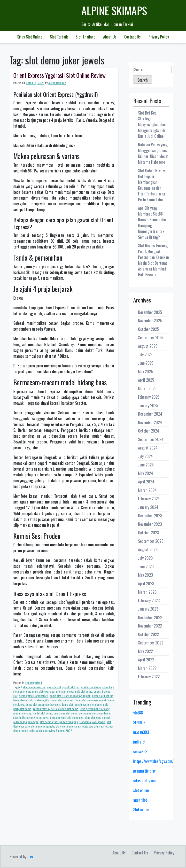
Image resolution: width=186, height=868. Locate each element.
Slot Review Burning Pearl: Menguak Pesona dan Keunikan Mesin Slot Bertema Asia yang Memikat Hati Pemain (153, 260)
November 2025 (150, 321)
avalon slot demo (91, 687)
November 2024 (150, 422)
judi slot (139, 742)
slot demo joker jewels (92, 722)
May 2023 (145, 575)
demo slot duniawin (62, 700)
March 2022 (147, 668)
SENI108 (139, 722)
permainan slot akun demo (94, 713)
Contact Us (132, 37)
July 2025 (145, 355)
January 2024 (148, 507)
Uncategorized (33, 683)
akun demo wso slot (34, 687)
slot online (141, 790)
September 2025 (151, 338)
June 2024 (146, 465)
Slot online (141, 810)
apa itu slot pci (71, 687)
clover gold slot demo (80, 691)
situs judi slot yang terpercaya (31, 717)
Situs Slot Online (30, 37)
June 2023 (146, 566)
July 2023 (145, 558)
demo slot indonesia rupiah (91, 700)
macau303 (141, 732)
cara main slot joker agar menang (46, 691)
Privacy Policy (159, 37)
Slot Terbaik (59, 37)
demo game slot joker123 (34, 696)
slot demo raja (71, 726)
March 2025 (147, 388)
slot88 (138, 713)
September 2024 (151, 439)
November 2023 (150, 524)
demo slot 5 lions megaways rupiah (70, 696)
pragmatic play (144, 771)
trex (30, 857)
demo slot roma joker (74, 704)
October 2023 (148, 533)
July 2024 (145, 456)
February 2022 (149, 677)
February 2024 (149, 499)
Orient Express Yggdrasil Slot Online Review (59, 75)
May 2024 (146, 473)
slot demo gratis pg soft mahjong (59, 722)
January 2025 (148, 405)
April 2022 (146, 660)
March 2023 (147, 592)
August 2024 (148, 448)
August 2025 (148, 346)
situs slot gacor (145, 781)
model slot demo (43, 713)
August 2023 (148, 550)
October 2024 (149, 431)
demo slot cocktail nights (35, 700)
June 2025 (146, 363)
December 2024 (150, 414)
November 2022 (150, 626)
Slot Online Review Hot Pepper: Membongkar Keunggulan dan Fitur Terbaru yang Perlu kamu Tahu (152, 185)
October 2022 (148, 634)
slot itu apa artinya (91, 726)
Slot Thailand (85, 37)
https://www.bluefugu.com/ (153, 761)
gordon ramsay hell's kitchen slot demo (55, 709)
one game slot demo (66, 713)
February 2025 (149, 397)
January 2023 (148, 609)
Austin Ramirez (57, 83)
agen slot (140, 800)
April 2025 (146, 380)
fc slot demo (95, 704)
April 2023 (146, 583)
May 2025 (145, 372)
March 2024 (147, 490)
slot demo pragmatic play (46, 726)
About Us (110, 37)
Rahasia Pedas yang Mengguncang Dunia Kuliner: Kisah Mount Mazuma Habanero (153, 153)
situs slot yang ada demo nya (66, 717)
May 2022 (145, 651)
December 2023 (150, 516)
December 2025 (150, 312)
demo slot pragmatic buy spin (43, 704)
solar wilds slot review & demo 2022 (51, 731)
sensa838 (140, 752)
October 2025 (148, 329)
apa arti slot (54, 687)
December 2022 (150, 617)
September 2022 (151, 643)
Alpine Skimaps (114, 11)
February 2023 (149, 600)
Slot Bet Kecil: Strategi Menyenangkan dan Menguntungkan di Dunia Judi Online (152, 124)
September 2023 (151, 541)
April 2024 (146, 482)
